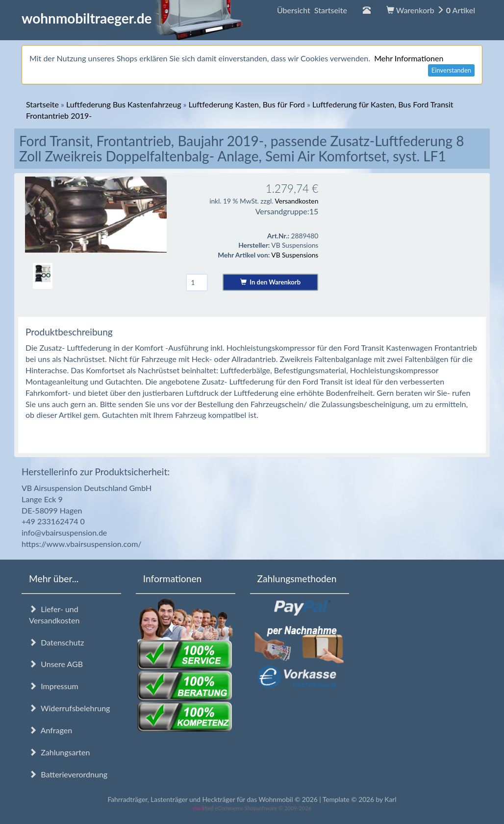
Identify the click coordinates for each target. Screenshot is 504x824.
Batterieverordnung (68, 774)
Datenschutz (56, 642)
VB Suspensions (295, 255)
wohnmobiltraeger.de (132, 18)
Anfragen (50, 730)
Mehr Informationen (409, 58)
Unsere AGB (56, 664)
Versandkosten (296, 201)
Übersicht (312, 10)
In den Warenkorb (270, 282)
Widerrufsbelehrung (69, 708)
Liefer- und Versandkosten (54, 615)
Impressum (54, 686)
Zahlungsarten (59, 752)
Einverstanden (451, 70)
